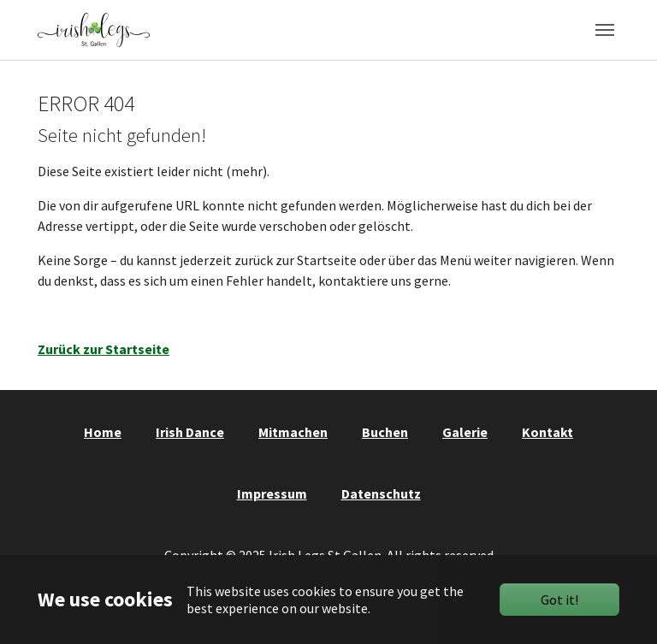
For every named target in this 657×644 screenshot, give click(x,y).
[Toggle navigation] (605, 30)
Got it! (559, 600)
